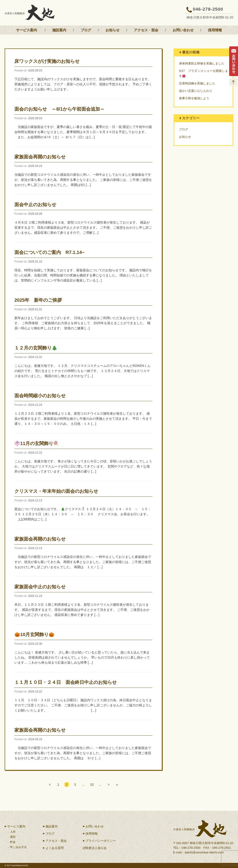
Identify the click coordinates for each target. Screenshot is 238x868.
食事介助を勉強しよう (194, 98)
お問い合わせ (183, 30)
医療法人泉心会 (96, 848)
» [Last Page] (119, 785)
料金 (13, 842)
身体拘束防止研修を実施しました (202, 63)
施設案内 (59, 30)
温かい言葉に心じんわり (196, 91)
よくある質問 (55, 848)
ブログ (86, 30)
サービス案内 (26, 30)
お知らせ (112, 30)
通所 (13, 837)
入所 (13, 832)
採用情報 (215, 30)
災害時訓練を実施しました (197, 83)
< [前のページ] (48, 785)
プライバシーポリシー (101, 841)
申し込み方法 (18, 847)
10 (92, 785)
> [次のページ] (110, 785)
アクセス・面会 (146, 30)
